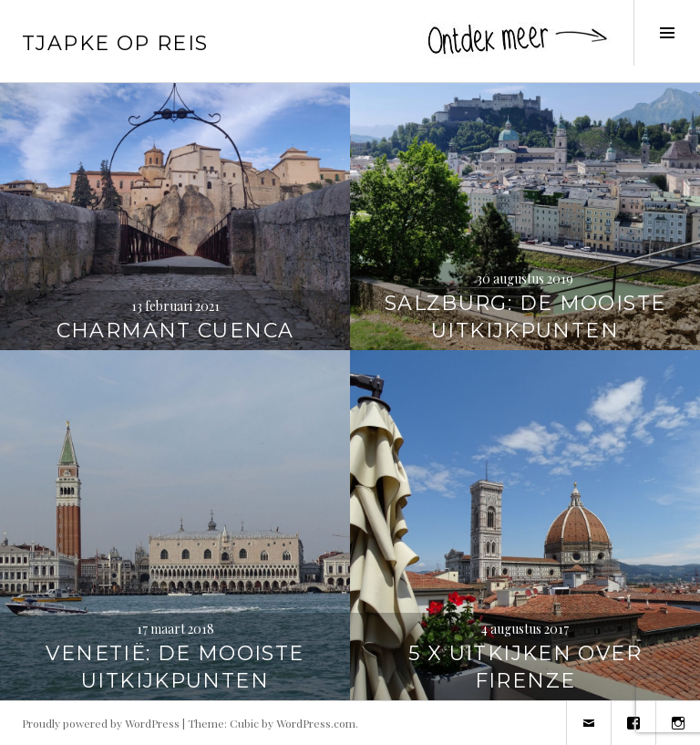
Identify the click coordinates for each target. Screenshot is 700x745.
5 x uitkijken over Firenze (525, 667)
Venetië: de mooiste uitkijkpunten (175, 667)
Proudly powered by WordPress (101, 723)
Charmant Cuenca (175, 331)
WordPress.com (316, 723)
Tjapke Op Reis (115, 43)
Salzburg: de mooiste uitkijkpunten (525, 317)
